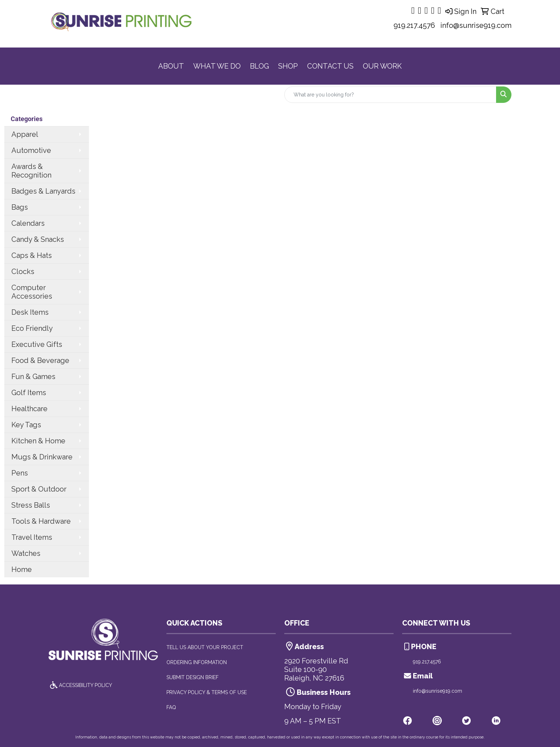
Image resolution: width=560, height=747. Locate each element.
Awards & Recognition (31, 171)
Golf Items (29, 393)
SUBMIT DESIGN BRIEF (192, 677)
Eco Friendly (32, 328)
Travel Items (32, 537)
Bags (20, 207)
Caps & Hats (32, 255)
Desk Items (30, 312)
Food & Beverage (40, 360)
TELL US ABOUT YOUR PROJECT (205, 647)
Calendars (28, 223)
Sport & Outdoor (39, 489)
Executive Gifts (37, 344)
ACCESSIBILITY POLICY (80, 685)
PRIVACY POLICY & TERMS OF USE (207, 692)
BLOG (259, 66)
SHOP (288, 66)
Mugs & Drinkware (42, 457)
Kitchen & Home (38, 441)
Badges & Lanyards (43, 191)
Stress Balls (31, 505)
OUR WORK (382, 66)
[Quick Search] (390, 95)
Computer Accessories (32, 292)
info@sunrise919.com (476, 25)
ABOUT (171, 66)
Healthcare (29, 409)
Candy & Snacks (38, 239)
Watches (26, 553)
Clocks (23, 272)
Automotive (31, 150)
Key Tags (26, 425)
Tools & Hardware (41, 521)
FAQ (171, 707)
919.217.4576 (414, 25)
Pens (20, 473)
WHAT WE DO (217, 66)
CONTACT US (330, 66)
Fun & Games (33, 377)
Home (22, 569)
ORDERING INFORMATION (197, 662)
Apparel (25, 134)
